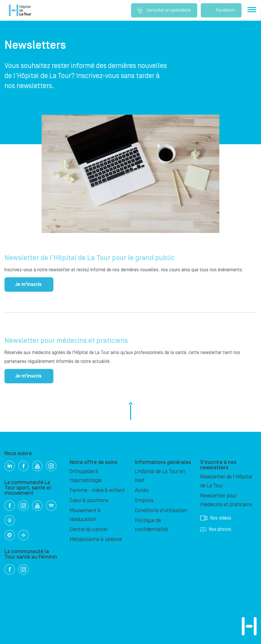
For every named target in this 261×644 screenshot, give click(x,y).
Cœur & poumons (89, 501)
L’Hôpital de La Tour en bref (160, 476)
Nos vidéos (216, 518)
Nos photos (216, 529)
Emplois (144, 501)
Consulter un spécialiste (164, 10)
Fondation (221, 10)
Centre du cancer (89, 529)
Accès (142, 490)
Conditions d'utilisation (161, 511)
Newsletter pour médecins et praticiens (226, 500)
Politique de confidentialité (151, 525)
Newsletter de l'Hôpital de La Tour (226, 481)
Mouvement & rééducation (85, 515)
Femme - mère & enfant (97, 490)
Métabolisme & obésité (96, 540)
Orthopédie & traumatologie (86, 476)
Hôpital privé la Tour (20, 10)
